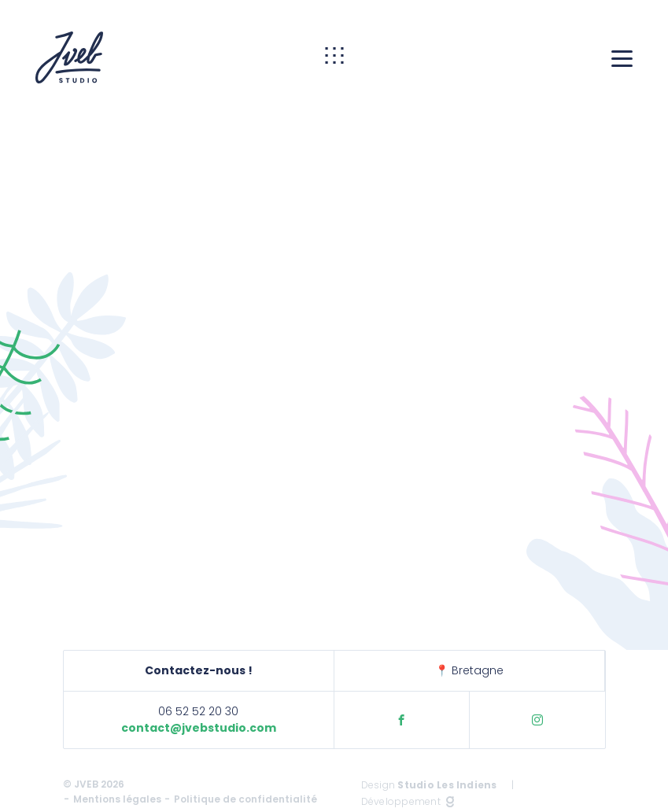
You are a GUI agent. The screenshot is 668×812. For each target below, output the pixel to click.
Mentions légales (117, 799)
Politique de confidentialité (245, 799)
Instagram (537, 720)
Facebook (401, 720)
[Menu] (622, 58)
